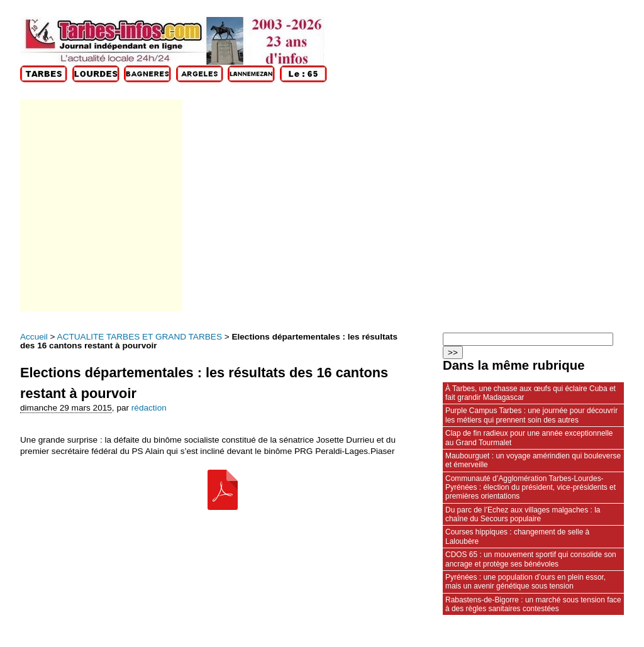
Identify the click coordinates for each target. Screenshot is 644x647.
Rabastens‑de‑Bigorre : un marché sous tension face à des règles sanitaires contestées (533, 604)
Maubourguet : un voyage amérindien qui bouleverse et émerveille (533, 460)
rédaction (149, 408)
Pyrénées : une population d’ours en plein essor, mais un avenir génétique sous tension (525, 582)
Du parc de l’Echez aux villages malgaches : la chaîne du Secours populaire (523, 514)
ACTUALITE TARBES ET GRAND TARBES (140, 337)
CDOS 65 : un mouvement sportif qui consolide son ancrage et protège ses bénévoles (531, 559)
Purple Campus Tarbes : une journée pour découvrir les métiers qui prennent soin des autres (531, 415)
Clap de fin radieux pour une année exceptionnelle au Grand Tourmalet (529, 438)
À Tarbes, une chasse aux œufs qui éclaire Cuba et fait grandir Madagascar (530, 393)
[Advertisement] (100, 205)
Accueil (34, 337)
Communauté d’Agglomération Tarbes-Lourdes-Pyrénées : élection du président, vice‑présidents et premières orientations (530, 488)
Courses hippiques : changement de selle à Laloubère (517, 536)
